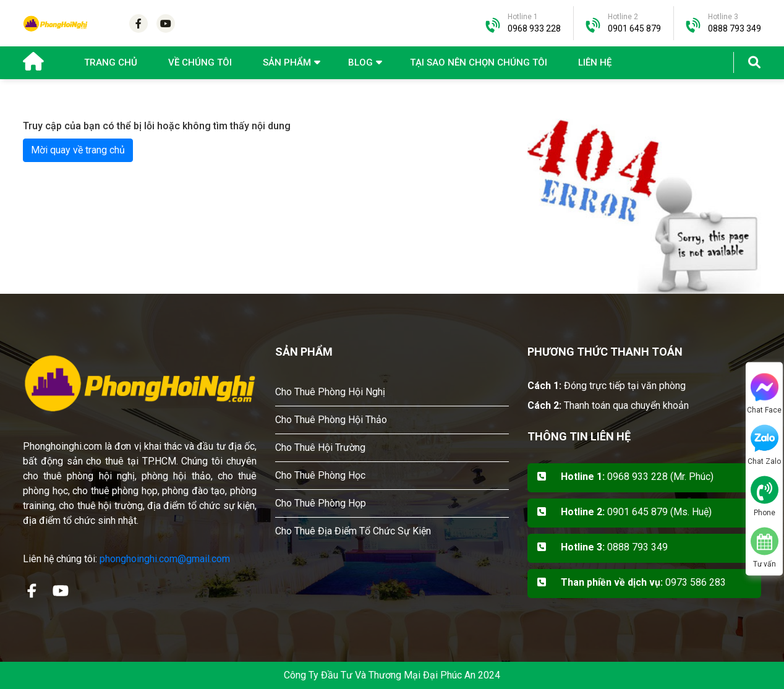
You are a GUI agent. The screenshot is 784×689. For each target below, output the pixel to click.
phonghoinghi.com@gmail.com (165, 559)
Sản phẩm (287, 62)
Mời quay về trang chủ (78, 150)
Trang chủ (111, 62)
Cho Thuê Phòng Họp (321, 503)
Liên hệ (595, 62)
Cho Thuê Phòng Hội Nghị (330, 392)
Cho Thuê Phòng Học (320, 475)
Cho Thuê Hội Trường (320, 447)
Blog (360, 62)
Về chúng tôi (200, 62)
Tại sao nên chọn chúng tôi (479, 62)
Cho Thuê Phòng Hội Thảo (331, 420)
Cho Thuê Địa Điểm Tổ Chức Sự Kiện (353, 531)
